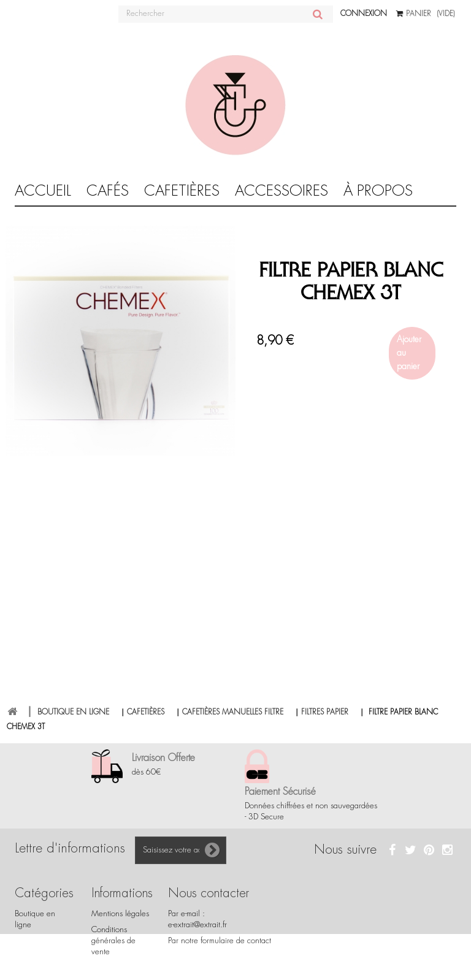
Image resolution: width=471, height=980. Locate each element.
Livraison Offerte (163, 758)
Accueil (43, 191)
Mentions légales (120, 913)
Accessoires (281, 191)
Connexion (364, 13)
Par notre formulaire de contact (220, 940)
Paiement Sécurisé (280, 791)
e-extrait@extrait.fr (197, 924)
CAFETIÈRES (182, 191)
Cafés (108, 191)
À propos (378, 191)
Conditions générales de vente (113, 940)
